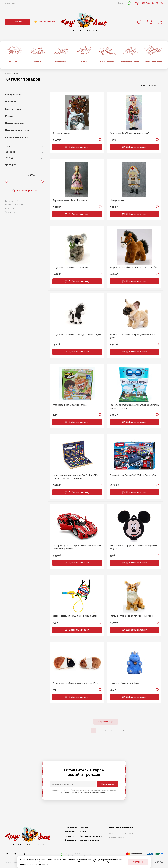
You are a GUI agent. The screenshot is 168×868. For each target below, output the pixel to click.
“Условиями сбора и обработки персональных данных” (84, 792)
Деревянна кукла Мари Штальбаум (70, 200)
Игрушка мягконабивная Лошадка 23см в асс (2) (133, 267)
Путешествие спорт (130, 62)
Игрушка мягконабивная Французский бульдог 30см (132, 336)
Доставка (129, 833)
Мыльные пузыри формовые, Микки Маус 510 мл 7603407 (133, 547)
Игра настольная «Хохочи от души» (70, 405)
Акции (83, 832)
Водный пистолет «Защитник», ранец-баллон (75, 616)
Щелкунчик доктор (119, 200)
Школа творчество (153, 62)
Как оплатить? (12, 201)
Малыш (84, 62)
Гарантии (10, 208)
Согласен (138, 862)
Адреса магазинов (13, 3)
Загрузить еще (106, 722)
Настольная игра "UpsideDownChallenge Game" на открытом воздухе (134, 407)
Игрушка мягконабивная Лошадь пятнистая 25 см (77, 335)
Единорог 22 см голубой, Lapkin (125, 683)
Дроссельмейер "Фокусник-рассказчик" (129, 133)
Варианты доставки (14, 205)
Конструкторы (61, 62)
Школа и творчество (17, 137)
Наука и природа (14, 123)
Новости (69, 836)
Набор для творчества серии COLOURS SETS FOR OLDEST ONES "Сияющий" (75, 477)
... (117, 730)
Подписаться (108, 784)
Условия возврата (117, 837)
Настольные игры (45, 22)
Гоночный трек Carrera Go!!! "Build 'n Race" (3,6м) (133, 475)
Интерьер (38, 62)
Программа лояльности (92, 836)
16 (123, 730)
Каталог (18, 22)
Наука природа (107, 62)
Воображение (15, 62)
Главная (8, 73)
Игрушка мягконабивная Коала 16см (70, 267)
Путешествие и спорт (17, 130)
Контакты (70, 832)
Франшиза (10, 212)
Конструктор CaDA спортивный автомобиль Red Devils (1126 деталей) (77, 547)
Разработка (153, 862)
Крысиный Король (61, 133)
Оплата (112, 833)
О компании (71, 828)
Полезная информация (121, 828)
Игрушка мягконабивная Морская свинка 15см (75, 683)
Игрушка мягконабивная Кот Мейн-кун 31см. (131, 616)
